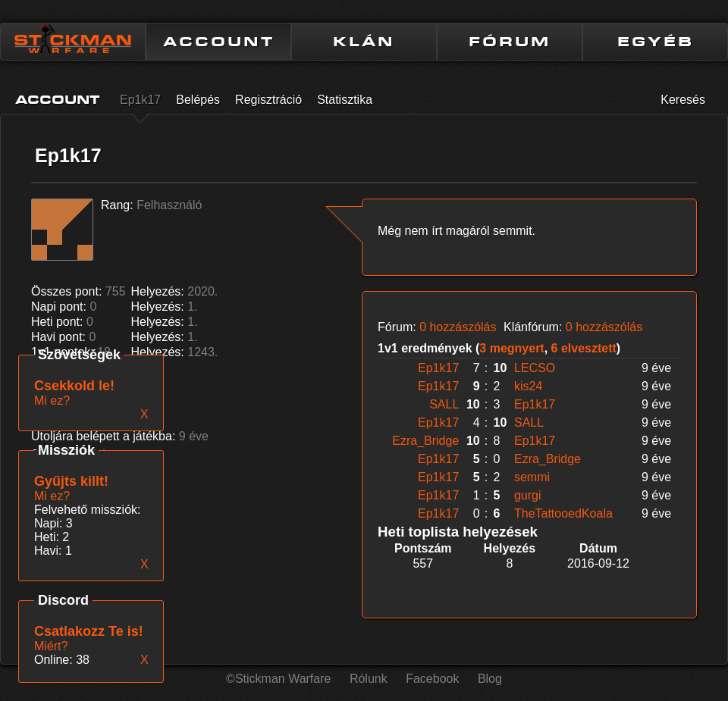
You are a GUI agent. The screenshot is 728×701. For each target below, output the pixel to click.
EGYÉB (656, 42)
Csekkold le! (74, 386)
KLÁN (364, 42)
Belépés (198, 100)
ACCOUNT (219, 42)
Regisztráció (268, 100)
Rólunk (369, 679)
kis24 (528, 386)
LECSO (535, 368)
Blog (490, 679)
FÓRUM (510, 42)
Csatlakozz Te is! (89, 631)
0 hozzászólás (458, 327)
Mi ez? (52, 496)
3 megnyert (511, 348)
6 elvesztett (584, 348)
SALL (444, 404)
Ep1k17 (140, 100)
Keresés (683, 100)
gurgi (528, 495)
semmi (532, 477)
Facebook (432, 679)
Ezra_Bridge (425, 441)
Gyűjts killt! (71, 481)
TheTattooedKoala (563, 513)
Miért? (51, 646)
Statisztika (345, 100)
